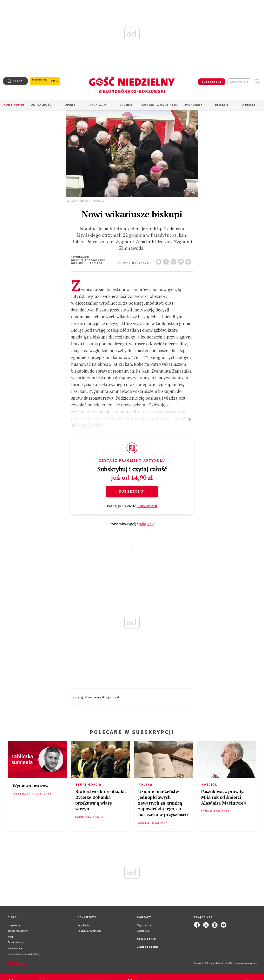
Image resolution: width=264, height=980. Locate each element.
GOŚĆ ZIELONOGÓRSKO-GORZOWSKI (101, 697)
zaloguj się (239, 82)
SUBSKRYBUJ (212, 82)
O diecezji (250, 105)
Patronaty (194, 105)
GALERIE (126, 105)
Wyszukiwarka (257, 81)
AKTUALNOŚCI (42, 105)
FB (167, 260)
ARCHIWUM (98, 105)
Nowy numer (14, 105)
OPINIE (70, 105)
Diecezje (222, 105)
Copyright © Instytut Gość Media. (211, 963)
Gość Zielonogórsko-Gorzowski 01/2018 (89, 262)
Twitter (174, 260)
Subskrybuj (132, 491)
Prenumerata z (40, 81)
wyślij (189, 260)
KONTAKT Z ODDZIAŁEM (160, 105)
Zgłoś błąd (17, 963)
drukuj (182, 260)
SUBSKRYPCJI (147, 506)
